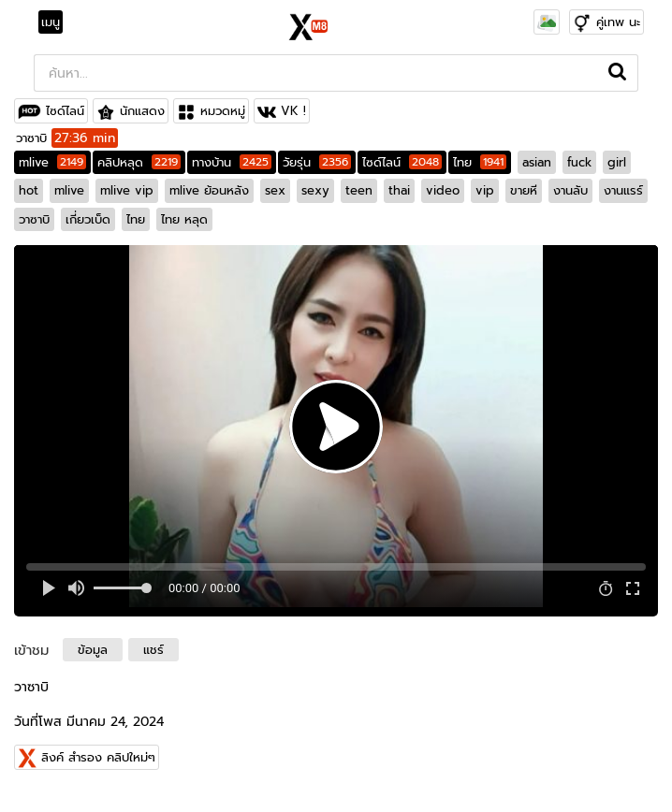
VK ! (293, 111)
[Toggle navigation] (56, 22)
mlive (52, 162)
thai (399, 190)
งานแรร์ (623, 190)
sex (275, 190)
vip (485, 190)
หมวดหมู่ (223, 111)
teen (359, 190)
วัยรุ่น (317, 162)
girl (617, 162)
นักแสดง (142, 111)
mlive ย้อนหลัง (209, 190)
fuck (579, 162)
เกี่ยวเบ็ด (88, 219)
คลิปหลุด (139, 162)
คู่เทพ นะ (618, 22)
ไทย (480, 162)
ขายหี (524, 190)
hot (29, 190)
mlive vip (127, 190)
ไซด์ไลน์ (65, 111)
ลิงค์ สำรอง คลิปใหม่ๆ (98, 757)
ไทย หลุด (184, 219)
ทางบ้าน (232, 162)
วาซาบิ (34, 219)
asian (537, 162)
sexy (315, 190)
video (443, 190)
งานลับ (570, 190)
